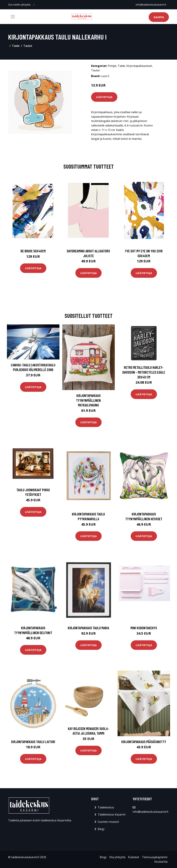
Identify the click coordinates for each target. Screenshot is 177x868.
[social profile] (34, 5)
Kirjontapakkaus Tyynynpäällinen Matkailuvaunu (88, 400)
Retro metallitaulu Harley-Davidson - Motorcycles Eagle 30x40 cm (144, 372)
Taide (16, 46)
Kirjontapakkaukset (139, 66)
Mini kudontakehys (144, 628)
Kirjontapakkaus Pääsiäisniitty (144, 742)
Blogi (101, 829)
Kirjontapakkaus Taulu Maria (88, 628)
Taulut (28, 46)
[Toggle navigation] (13, 17)
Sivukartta (161, 862)
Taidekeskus (106, 807)
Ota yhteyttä (117, 857)
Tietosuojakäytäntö (155, 857)
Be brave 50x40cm (33, 251)
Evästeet (134, 857)
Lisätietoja (104, 97)
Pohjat (112, 66)
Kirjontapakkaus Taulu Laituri (33, 742)
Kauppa (159, 17)
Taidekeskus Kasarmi (111, 814)
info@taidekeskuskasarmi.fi (151, 5)
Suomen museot (108, 822)
